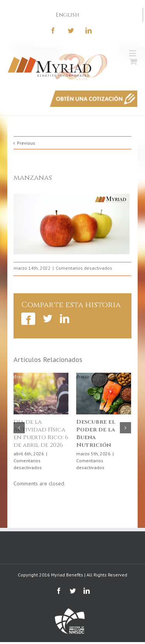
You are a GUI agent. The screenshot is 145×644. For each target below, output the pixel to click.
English (67, 15)
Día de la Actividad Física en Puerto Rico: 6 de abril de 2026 (41, 434)
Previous (26, 143)
